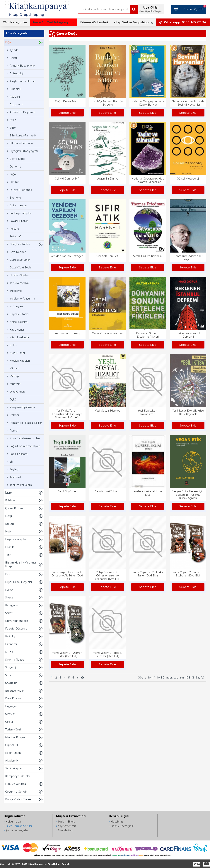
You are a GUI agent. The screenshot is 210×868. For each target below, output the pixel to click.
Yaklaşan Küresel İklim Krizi (148, 493)
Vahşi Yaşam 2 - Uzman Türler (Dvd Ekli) (67, 654)
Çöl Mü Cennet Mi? (67, 179)
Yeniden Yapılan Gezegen (67, 256)
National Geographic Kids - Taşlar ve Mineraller (148, 180)
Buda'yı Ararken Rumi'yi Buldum (107, 103)
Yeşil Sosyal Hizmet (107, 411)
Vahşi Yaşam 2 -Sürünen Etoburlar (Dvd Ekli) (188, 574)
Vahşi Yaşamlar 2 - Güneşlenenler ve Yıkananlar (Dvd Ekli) (107, 576)
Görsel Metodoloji (188, 179)
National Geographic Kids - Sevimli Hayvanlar (188, 103)
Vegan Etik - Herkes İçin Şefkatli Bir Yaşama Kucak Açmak (188, 495)
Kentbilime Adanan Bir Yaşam (188, 258)
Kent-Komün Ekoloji (67, 333)
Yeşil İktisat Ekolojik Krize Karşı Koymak (188, 412)
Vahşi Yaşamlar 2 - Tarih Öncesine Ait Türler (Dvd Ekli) (67, 576)
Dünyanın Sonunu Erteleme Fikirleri (148, 335)
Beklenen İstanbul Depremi (188, 335)
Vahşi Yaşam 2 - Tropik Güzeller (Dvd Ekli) (107, 654)
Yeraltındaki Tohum (107, 491)
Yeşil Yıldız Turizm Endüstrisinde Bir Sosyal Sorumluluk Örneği (67, 414)
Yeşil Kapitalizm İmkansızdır (148, 412)
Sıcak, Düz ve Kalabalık (148, 256)
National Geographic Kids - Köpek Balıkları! (148, 103)
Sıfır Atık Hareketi (107, 256)
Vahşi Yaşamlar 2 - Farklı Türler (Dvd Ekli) (148, 574)
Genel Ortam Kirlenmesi (107, 333)
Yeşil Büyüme (67, 491)
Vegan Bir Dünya (107, 179)
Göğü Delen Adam (67, 101)
